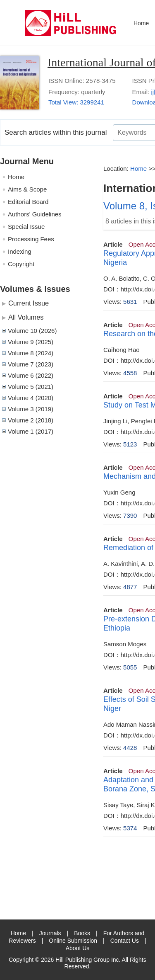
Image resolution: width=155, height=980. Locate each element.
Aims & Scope (27, 189)
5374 (130, 828)
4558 (130, 373)
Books (82, 933)
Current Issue (29, 303)
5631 (130, 302)
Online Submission (73, 941)
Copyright (21, 264)
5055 (130, 667)
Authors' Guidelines (35, 214)
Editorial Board (28, 202)
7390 (130, 515)
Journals (50, 933)
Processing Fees (31, 239)
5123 (130, 444)
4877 (130, 587)
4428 (130, 748)
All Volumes (26, 317)
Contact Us (125, 941)
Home (141, 23)
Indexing (20, 251)
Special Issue (26, 227)
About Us (78, 948)
